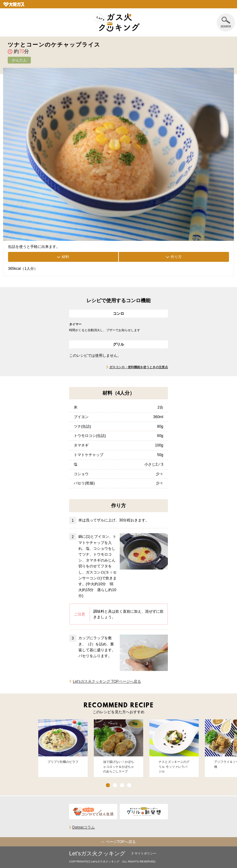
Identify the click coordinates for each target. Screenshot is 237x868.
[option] (63, 748)
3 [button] (122, 785)
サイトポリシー (145, 853)
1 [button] (108, 785)
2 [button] (115, 785)
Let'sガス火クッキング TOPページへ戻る (107, 681)
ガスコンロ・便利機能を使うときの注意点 (139, 367)
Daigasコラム (83, 827)
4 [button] (129, 785)
